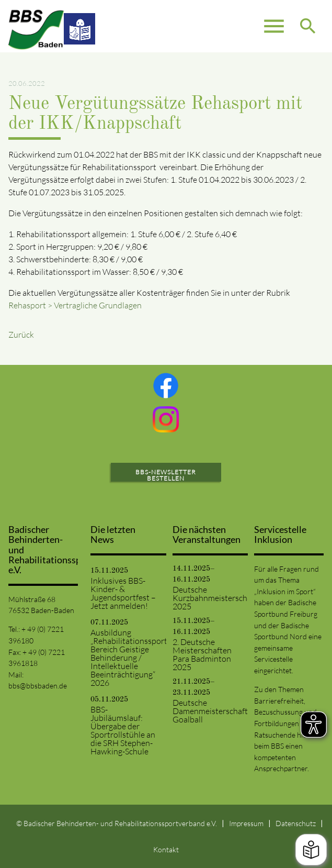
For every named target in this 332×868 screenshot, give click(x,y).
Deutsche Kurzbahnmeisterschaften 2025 (207, 598)
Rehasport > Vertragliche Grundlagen (75, 305)
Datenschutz (296, 823)
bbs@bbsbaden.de (38, 686)
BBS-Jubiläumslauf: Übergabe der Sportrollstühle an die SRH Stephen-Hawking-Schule (123, 730)
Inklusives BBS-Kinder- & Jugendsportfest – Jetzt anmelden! (123, 593)
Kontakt (166, 849)
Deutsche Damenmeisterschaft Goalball (207, 711)
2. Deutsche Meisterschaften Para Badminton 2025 (202, 654)
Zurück (21, 335)
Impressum (246, 823)
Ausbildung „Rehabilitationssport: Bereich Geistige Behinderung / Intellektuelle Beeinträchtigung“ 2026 (125, 658)
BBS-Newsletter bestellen (166, 475)
